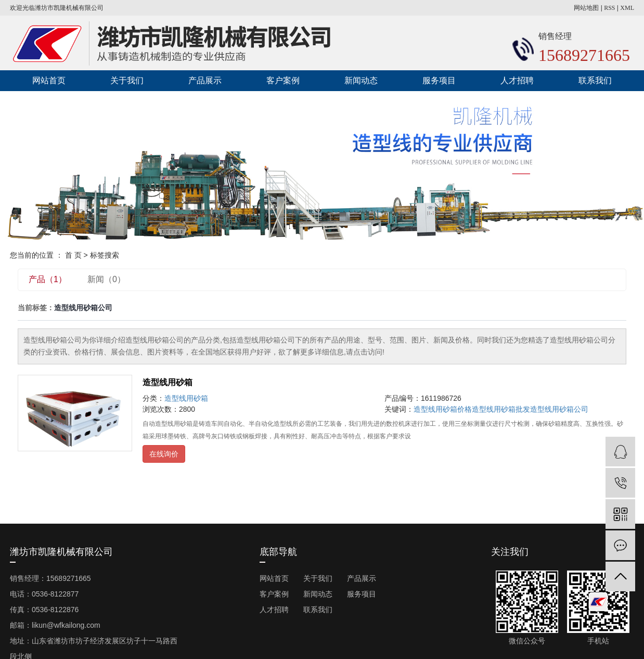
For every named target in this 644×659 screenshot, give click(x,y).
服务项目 (439, 80)
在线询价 (164, 454)
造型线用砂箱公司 (559, 409)
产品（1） (48, 279)
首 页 (73, 255)
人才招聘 (517, 80)
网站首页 (49, 80)
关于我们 (127, 80)
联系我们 (595, 80)
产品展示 (205, 80)
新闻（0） (106, 279)
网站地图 (586, 8)
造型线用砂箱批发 (501, 409)
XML (627, 8)
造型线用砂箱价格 (443, 409)
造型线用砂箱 (168, 382)
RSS (609, 8)
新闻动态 (361, 80)
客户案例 (283, 80)
